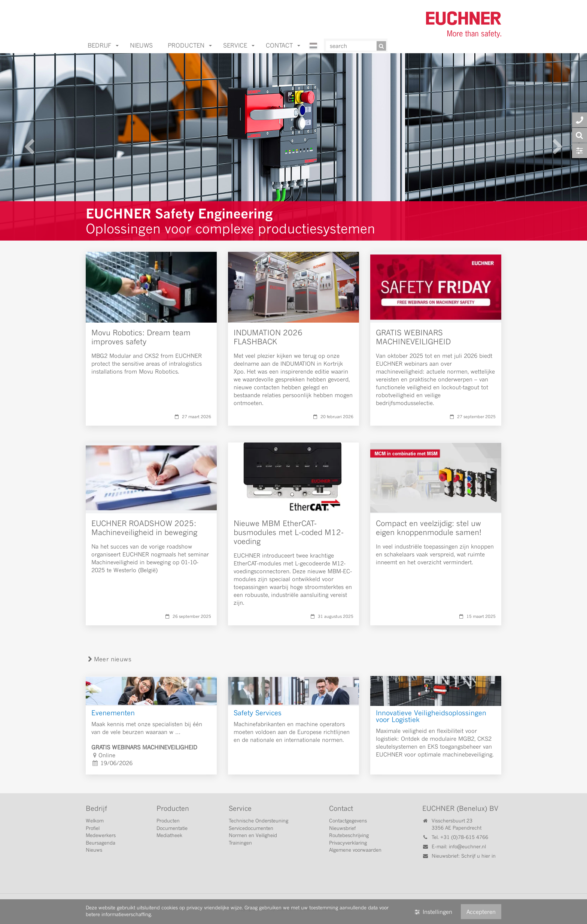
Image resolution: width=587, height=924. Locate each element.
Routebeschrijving (349, 835)
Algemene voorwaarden (355, 850)
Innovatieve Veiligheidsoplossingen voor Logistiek (431, 716)
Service (239, 45)
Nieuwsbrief (342, 828)
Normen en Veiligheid (253, 835)
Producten (190, 45)
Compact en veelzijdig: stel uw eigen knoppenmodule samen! (429, 528)
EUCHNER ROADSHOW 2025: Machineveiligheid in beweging (144, 528)
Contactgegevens (348, 821)
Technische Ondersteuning (258, 821)
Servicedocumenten (251, 828)
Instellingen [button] (433, 912)
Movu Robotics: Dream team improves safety (141, 337)
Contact (283, 45)
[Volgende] (558, 147)
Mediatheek (169, 835)
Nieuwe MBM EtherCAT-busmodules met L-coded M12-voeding (289, 532)
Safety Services (258, 713)
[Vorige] (29, 147)
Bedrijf (103, 45)
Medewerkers (101, 835)
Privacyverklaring (348, 843)
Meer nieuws (109, 659)
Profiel (93, 828)
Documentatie (172, 828)
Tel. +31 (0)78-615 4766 (460, 837)
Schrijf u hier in (478, 856)
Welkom (95, 821)
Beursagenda (101, 843)
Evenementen (113, 713)
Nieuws (141, 45)
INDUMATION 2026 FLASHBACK (268, 337)
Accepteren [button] (481, 912)
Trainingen (240, 843)
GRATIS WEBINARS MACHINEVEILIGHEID (413, 337)
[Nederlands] (314, 51)
